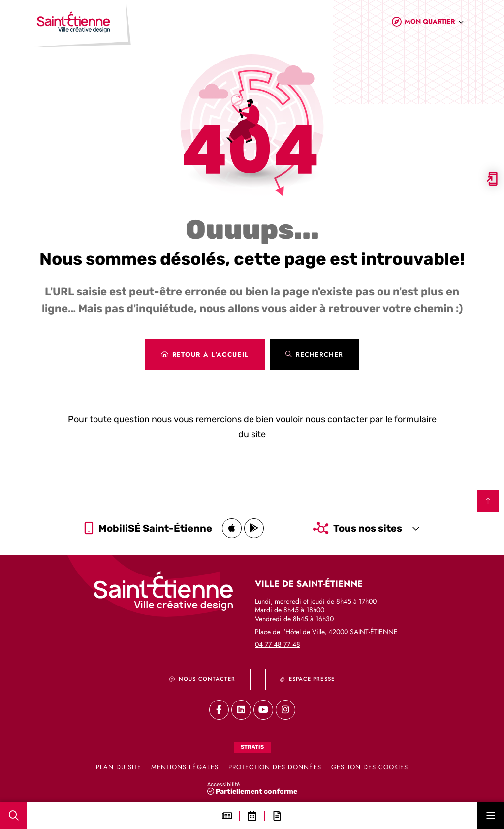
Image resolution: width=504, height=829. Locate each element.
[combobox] (434, 24)
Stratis (252, 747)
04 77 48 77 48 (278, 644)
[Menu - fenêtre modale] (490, 815)
